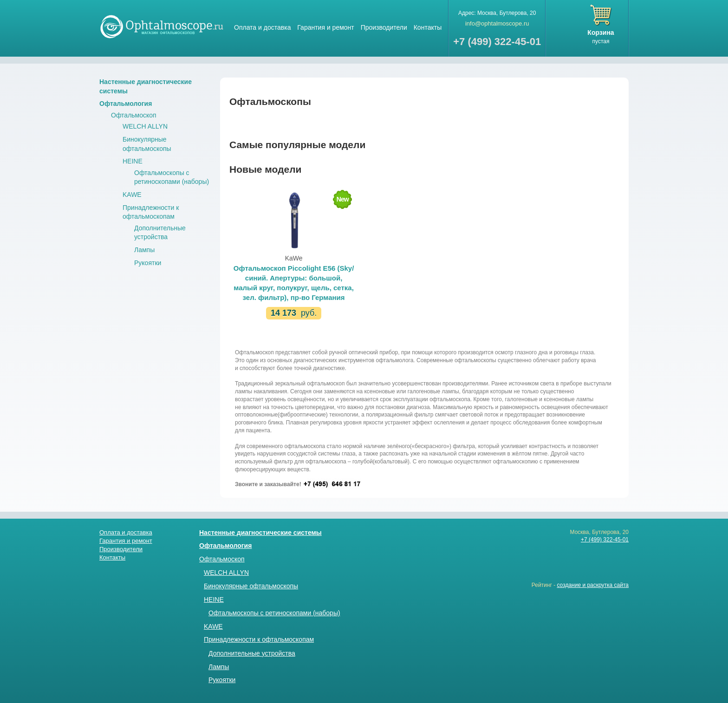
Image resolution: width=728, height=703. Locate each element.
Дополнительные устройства (252, 653)
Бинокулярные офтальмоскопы (251, 586)
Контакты (428, 27)
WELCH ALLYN (145, 126)
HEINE (133, 161)
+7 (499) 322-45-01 (605, 540)
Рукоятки (148, 263)
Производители (384, 27)
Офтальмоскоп (134, 115)
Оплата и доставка (262, 27)
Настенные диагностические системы (260, 533)
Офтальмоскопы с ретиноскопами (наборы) (274, 613)
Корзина (601, 33)
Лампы (144, 250)
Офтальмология (126, 104)
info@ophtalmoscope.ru (497, 23)
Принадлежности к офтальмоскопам (259, 639)
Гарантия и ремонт (325, 27)
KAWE (132, 195)
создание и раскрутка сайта (593, 585)
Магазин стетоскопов (162, 26)
